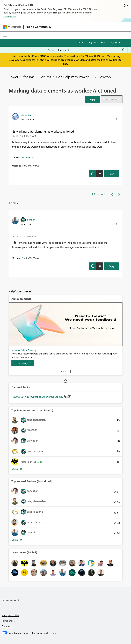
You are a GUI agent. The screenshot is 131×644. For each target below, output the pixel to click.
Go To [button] (114, 43)
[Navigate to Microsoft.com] (12, 27)
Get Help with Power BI (74, 77)
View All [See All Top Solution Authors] (17, 469)
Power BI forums (21, 77)
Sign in (92, 42)
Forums (45, 77)
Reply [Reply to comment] (112, 266)
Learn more (10, 16)
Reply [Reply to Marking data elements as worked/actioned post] (112, 174)
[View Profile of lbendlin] (31, 219)
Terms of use (8, 621)
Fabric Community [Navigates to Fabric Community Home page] (38, 27)
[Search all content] (86, 50)
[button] (92, 99)
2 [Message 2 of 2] (22, 258)
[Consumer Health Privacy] (44, 633)
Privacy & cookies (10, 615)
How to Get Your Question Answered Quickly (38, 397)
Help (103, 42)
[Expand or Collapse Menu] (5, 35)
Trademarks (8, 626)
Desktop (104, 77)
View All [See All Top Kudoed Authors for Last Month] (17, 540)
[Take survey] (23, 363)
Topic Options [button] (110, 99)
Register (79, 42)
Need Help (28, 157)
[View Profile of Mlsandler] (26, 115)
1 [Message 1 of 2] (22, 166)
